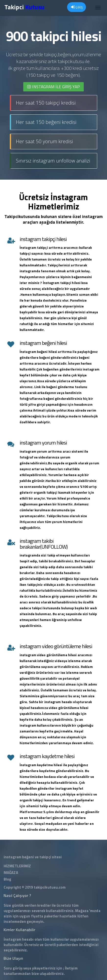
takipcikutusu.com (50, 887)
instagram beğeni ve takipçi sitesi (33, 857)
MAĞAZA (11, 873)
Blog (7, 879)
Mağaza (82, 911)
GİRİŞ (77, 7)
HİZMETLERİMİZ (17, 866)
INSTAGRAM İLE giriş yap (53, 87)
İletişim (71, 968)
